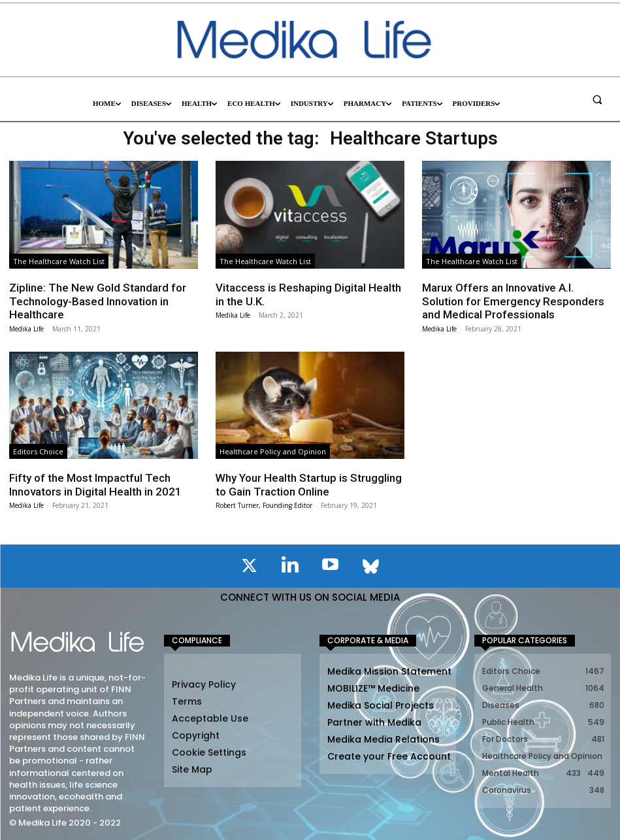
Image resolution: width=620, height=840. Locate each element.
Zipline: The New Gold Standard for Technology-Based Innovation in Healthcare (98, 301)
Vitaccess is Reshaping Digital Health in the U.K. (308, 294)
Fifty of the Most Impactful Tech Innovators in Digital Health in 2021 (95, 484)
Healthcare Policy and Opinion (273, 451)
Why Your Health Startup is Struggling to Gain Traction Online (309, 484)
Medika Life (26, 328)
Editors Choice (38, 451)
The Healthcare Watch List (59, 261)
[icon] (250, 568)
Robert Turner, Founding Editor (264, 505)
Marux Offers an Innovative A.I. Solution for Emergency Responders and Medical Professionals (513, 301)
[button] (597, 99)
